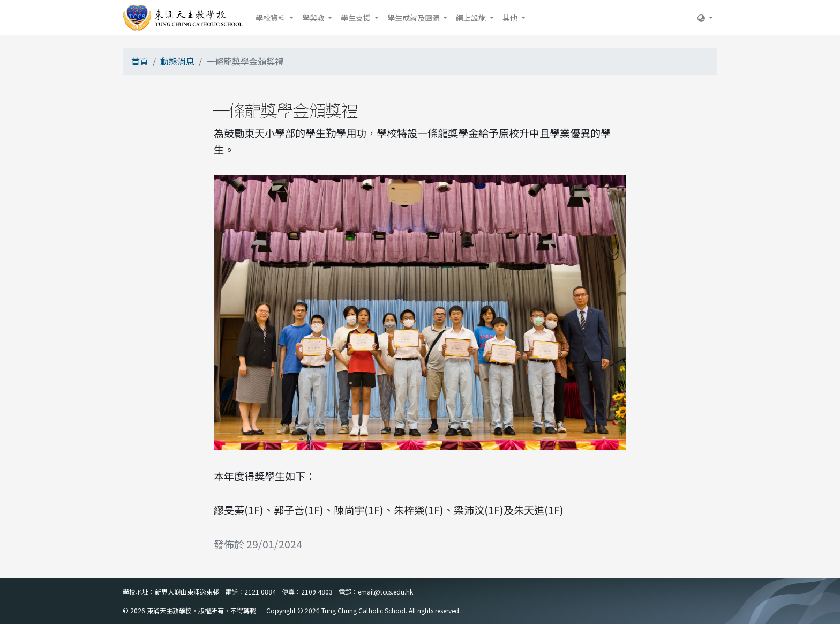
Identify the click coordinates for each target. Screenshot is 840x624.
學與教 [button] (314, 18)
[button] (705, 18)
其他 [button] (511, 18)
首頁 (140, 61)
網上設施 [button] (472, 18)
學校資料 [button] (271, 18)
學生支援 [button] (357, 18)
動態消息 (177, 61)
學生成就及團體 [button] (414, 18)
